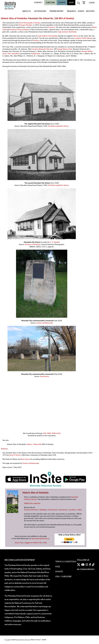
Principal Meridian (26, 25)
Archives (90, 11)
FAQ (45, 543)
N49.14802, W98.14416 (52, 433)
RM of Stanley (66, 18)
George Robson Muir (65, 49)
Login (92, 3)
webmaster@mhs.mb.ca (40, 538)
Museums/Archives (31, 510)
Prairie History (57, 11)
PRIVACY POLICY (36, 640)
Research (72, 11)
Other (80, 510)
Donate (62, 3)
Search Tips (19, 543)
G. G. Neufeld (55, 242)
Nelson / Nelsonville (34, 444)
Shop (71, 3)
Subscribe (50, 3)
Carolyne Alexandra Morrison (43, 49)
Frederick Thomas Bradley (19, 30)
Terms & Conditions (66, 561)
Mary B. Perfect (15, 455)
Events (81, 11)
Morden (36, 40)
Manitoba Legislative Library (58, 126)
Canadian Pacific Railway (83, 38)
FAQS (58, 566)
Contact (38, 3)
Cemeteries (63, 510)
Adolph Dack (36, 54)
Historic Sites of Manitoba (14, 18)
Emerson (51, 27)
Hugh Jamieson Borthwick (67, 32)
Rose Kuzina (45, 376)
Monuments (53, 510)
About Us (26, 11)
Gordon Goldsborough (45, 323)
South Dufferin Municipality (47, 36)
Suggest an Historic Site (33, 543)
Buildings (43, 510)
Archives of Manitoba (33, 244)
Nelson (76, 36)
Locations (72, 510)
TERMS (44, 640)
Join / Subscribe (63, 576)
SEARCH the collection (32, 503)
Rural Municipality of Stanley (30, 23)
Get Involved (40, 11)
